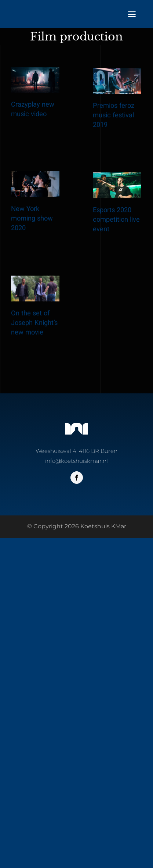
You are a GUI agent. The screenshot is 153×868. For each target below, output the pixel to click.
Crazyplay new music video (33, 109)
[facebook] (77, 478)
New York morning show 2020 (32, 232)
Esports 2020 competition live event (109, 245)
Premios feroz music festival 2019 (106, 127)
